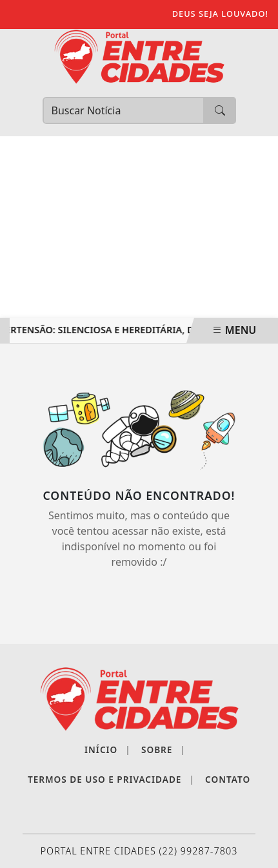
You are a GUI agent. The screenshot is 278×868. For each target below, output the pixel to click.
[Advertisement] (139, 227)
